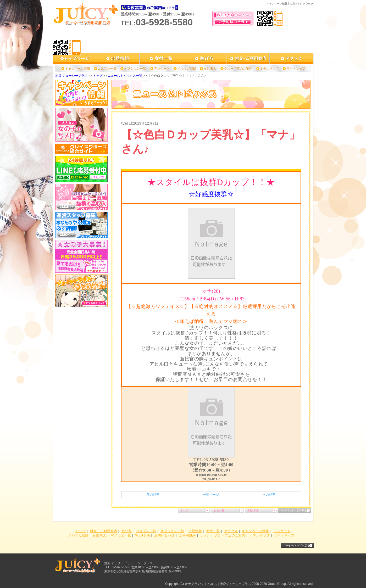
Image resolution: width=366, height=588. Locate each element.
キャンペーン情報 (77, 69)
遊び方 (127, 531)
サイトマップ (296, 69)
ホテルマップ (269, 69)
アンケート (162, 69)
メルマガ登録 (187, 69)
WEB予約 (143, 535)
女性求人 (210, 69)
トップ (98, 76)
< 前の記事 (151, 495)
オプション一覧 (135, 69)
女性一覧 (219, 510)
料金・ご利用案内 (104, 531)
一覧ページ (211, 495)
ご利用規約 (187, 535)
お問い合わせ (164, 535)
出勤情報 (253, 510)
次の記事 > (271, 495)
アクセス (231, 531)
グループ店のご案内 (238, 69)
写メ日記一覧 (121, 535)
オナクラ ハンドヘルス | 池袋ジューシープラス (218, 584)
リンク (205, 535)
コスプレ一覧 (107, 69)
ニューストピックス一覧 (125, 76)
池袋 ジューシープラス (71, 76)
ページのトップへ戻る (294, 510)
